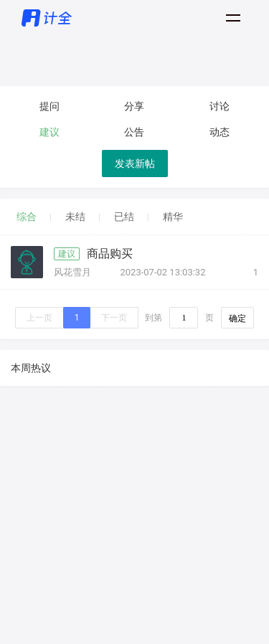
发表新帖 (135, 164)
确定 (237, 318)
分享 (134, 106)
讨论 (220, 106)
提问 (49, 106)
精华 (173, 217)
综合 (27, 217)
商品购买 (110, 254)
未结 (75, 217)
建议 (49, 132)
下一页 (114, 318)
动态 (220, 132)
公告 (134, 132)
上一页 (39, 318)
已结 (124, 217)
